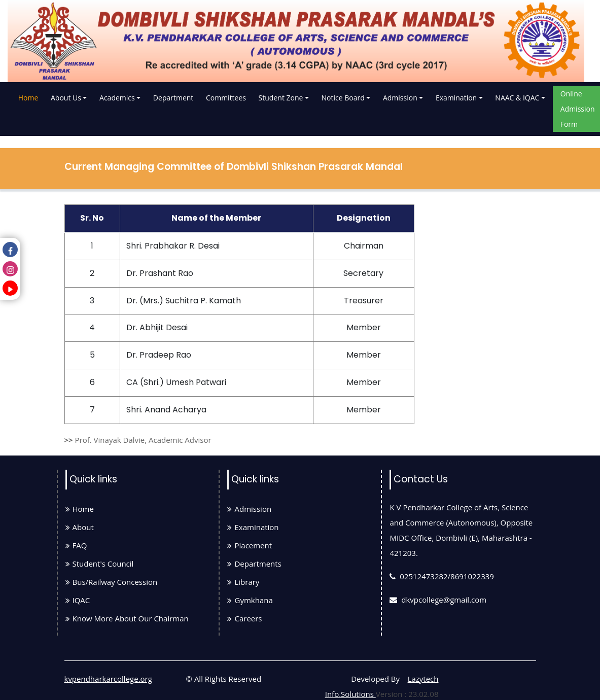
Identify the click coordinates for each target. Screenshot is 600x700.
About (80, 527)
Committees (226, 98)
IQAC (78, 600)
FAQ (76, 545)
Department (173, 98)
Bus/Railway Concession (112, 582)
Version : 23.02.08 (407, 694)
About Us (66, 98)
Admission (400, 98)
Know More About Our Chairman (127, 618)
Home (29, 96)
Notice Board (343, 98)
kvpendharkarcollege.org (108, 679)
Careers (244, 618)
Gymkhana (250, 600)
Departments (254, 564)
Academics (117, 98)
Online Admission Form (578, 109)
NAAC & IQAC (517, 98)
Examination (456, 98)
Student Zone (281, 98)
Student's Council (100, 564)
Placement (250, 545)
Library (243, 582)
